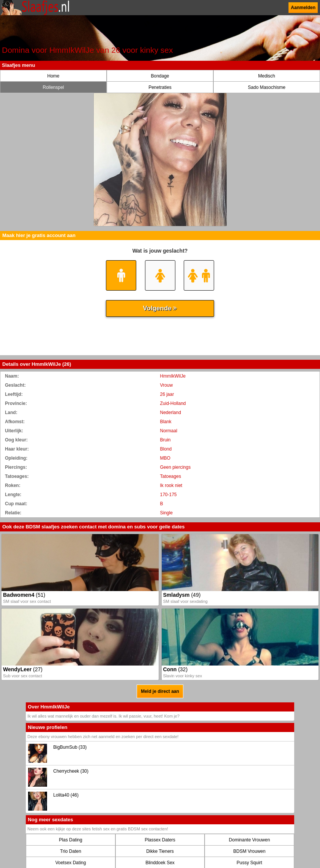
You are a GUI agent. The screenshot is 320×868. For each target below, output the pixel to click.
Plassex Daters (160, 840)
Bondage (160, 76)
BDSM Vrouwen (249, 851)
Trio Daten (71, 851)
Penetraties (160, 87)
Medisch (267, 76)
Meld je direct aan (160, 691)
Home (53, 76)
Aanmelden (303, 8)
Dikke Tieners (160, 851)
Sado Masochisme (267, 87)
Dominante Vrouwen (249, 840)
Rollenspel (53, 87)
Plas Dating (70, 840)
